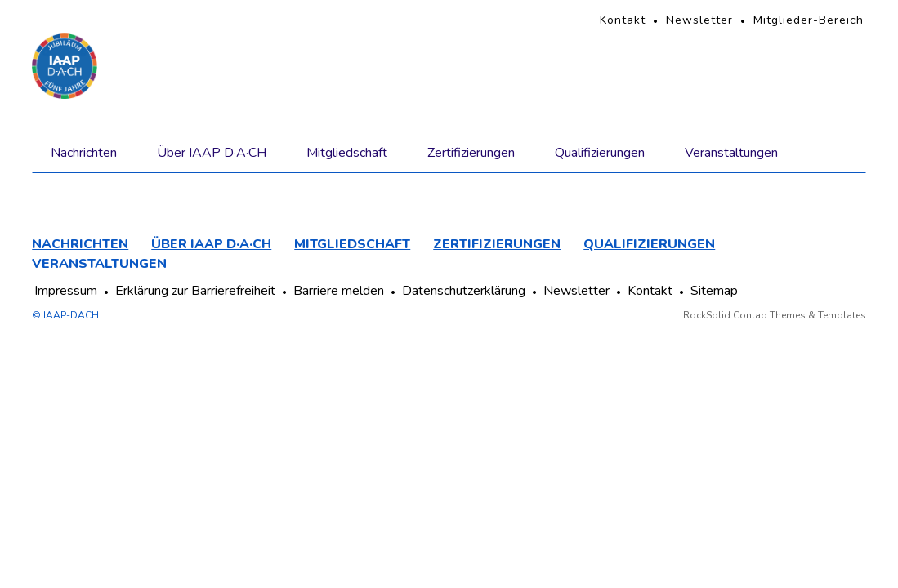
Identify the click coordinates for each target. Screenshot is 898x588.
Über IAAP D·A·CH (212, 153)
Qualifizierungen (600, 153)
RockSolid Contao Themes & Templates (775, 315)
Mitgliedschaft (347, 153)
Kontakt (623, 20)
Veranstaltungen (731, 153)
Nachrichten (84, 153)
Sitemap (714, 291)
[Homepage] (65, 66)
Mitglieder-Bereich (809, 20)
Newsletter (699, 20)
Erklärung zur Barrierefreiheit (195, 291)
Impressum (66, 291)
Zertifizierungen (471, 153)
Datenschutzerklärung (464, 291)
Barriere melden (339, 291)
